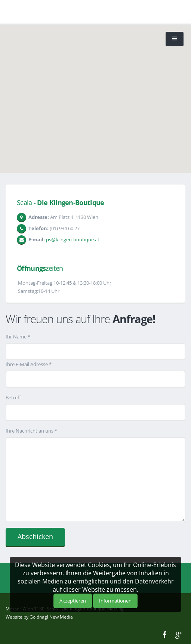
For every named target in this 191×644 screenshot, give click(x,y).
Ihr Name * (18, 337)
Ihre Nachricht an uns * (31, 431)
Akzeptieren (73, 601)
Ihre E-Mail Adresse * (29, 364)
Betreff (13, 397)
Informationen (115, 601)
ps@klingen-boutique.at (73, 239)
